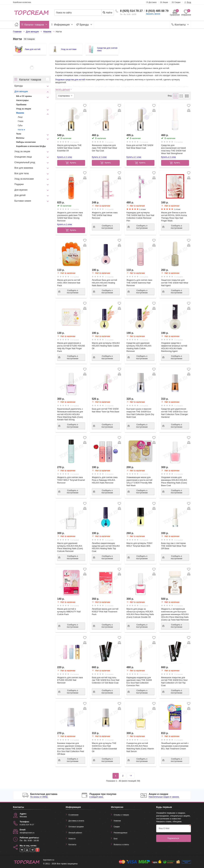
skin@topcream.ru (27, 833)
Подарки (19, 184)
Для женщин (21, 91)
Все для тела (22, 173)
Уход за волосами (24, 179)
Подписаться (173, 838)
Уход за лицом (24, 109)
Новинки (117, 821)
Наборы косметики (26, 142)
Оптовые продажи (76, 827)
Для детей (20, 195)
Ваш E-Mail (164, 828)
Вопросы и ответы (121, 844)
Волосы (20, 138)
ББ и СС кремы (24, 96)
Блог (116, 838)
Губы (20, 125)
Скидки (117, 827)
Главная (17, 32)
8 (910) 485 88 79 (157, 11)
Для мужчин (21, 190)
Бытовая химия (23, 201)
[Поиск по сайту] (79, 13)
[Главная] (16, 25)
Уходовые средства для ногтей (70, 80)
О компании (74, 815)
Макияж (20, 113)
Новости (72, 838)
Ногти (21, 130)
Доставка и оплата (76, 821)
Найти (107, 13)
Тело (19, 134)
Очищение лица (23, 157)
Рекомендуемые (120, 833)
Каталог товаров (34, 25)
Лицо (20, 117)
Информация (62, 25)
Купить (71, 163)
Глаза (21, 121)
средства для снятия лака (107, 87)
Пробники (21, 105)
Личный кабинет (75, 833)
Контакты (180, 25)
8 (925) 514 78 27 (131, 11)
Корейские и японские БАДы (31, 146)
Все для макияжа (24, 168)
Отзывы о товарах (121, 815)
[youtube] (27, 850)
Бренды (84, 25)
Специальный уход (25, 162)
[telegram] (32, 850)
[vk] (22, 850)
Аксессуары (22, 100)
